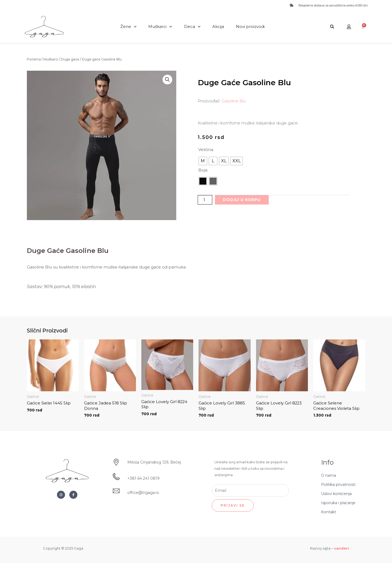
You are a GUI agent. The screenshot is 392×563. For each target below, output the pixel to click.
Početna (34, 59)
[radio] (203, 161)
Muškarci (160, 27)
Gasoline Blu (234, 101)
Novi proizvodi (250, 26)
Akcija (218, 26)
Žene (129, 27)
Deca (192, 27)
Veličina (206, 150)
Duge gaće (70, 59)
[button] (332, 27)
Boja (203, 170)
